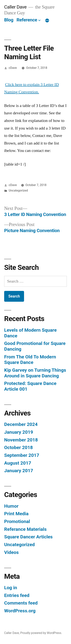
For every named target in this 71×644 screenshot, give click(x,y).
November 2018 (21, 440)
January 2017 (19, 471)
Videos (11, 552)
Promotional (17, 521)
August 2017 (18, 463)
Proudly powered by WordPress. (41, 633)
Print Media (16, 514)
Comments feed (21, 603)
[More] (47, 21)
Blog (9, 20)
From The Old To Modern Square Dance (30, 360)
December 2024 (21, 424)
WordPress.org (20, 611)
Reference (27, 20)
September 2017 (22, 455)
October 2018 (18, 447)
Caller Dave (15, 7)
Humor (11, 506)
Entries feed (17, 595)
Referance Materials (25, 529)
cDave (13, 68)
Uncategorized (18, 190)
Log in (11, 588)
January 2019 (19, 432)
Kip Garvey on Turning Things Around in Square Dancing (35, 373)
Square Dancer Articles (28, 537)
